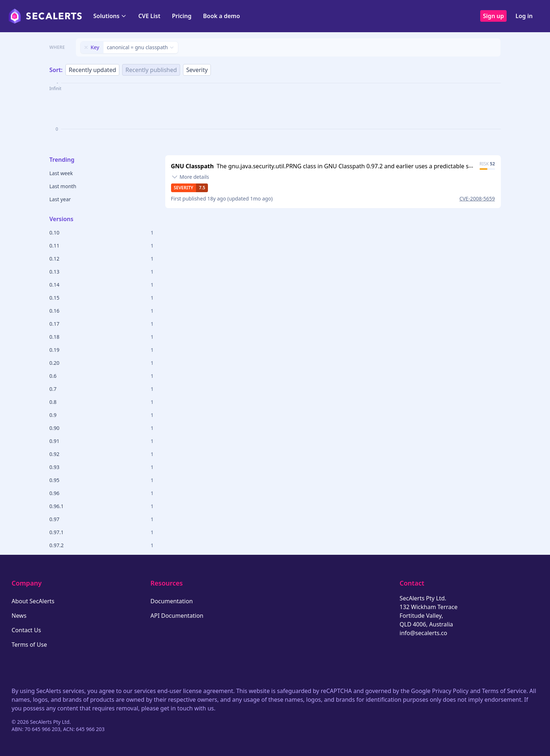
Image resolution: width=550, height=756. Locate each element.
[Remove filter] (86, 47)
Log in (524, 16)
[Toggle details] (190, 177)
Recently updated (92, 70)
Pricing (182, 16)
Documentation (172, 601)
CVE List (149, 16)
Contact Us (26, 630)
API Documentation (177, 616)
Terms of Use (29, 645)
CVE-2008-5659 (477, 198)
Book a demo (222, 16)
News (19, 616)
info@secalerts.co (423, 633)
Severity (197, 70)
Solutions (110, 16)
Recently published (151, 70)
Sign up (494, 16)
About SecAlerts (33, 601)
